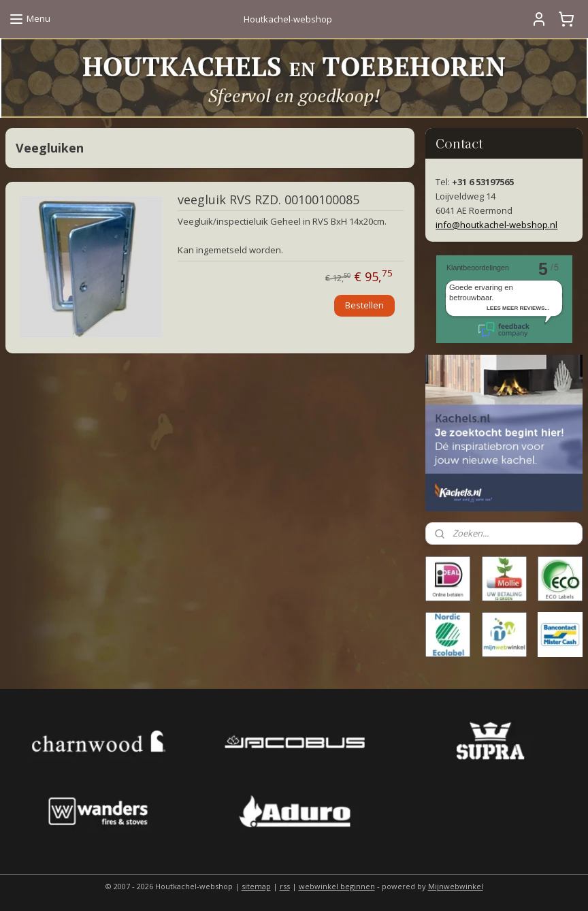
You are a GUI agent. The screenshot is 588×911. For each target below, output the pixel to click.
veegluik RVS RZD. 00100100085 (268, 200)
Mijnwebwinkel (456, 886)
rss (285, 886)
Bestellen (364, 305)
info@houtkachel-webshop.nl (496, 225)
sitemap (256, 886)
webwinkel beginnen (337, 886)
